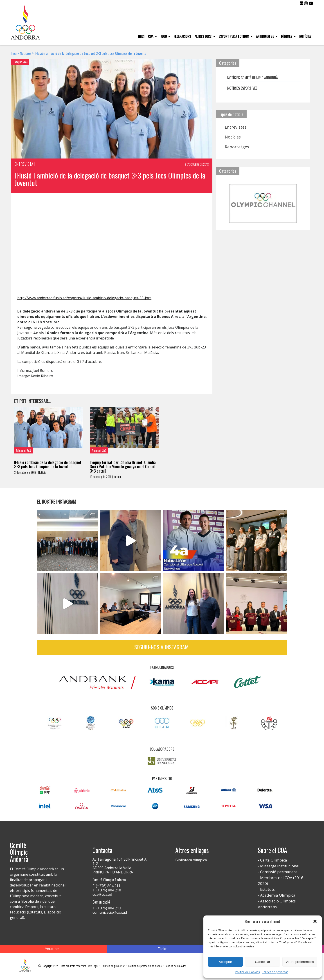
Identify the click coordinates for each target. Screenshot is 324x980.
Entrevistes (236, 127)
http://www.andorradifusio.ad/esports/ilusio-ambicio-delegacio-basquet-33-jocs (84, 298)
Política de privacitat (275, 972)
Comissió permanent (279, 872)
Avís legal (93, 966)
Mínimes (287, 36)
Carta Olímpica (274, 860)
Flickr (162, 949)
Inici (141, 36)
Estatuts (267, 889)
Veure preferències (300, 962)
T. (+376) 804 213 (107, 908)
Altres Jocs (203, 36)
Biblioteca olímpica (191, 860)
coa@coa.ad (102, 894)
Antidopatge (265, 36)
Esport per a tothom (234, 36)
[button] (315, 921)
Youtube (52, 949)
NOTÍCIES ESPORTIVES (242, 88)
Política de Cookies (247, 972)
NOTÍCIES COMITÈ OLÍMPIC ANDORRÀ (253, 78)
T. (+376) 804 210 (107, 890)
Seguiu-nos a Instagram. (162, 647)
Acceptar (225, 962)
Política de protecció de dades (145, 966)
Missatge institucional (280, 866)
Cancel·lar (263, 962)
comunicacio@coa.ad (110, 912)
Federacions (182, 36)
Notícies (305, 36)
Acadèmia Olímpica (278, 895)
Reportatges (237, 147)
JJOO (164, 36)
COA (151, 36)
